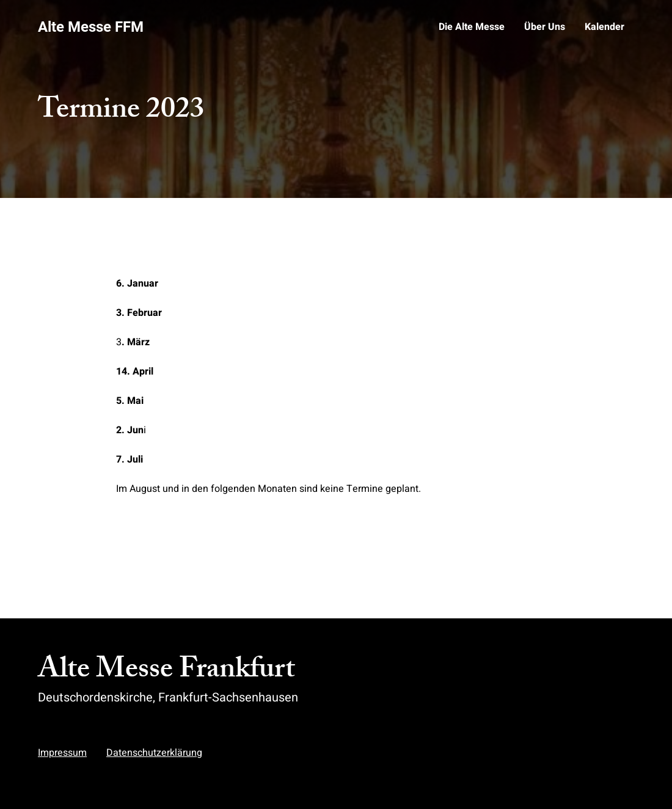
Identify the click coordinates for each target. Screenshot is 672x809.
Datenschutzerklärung (154, 753)
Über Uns (545, 27)
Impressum (62, 753)
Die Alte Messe (472, 27)
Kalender (604, 27)
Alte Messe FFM (91, 27)
